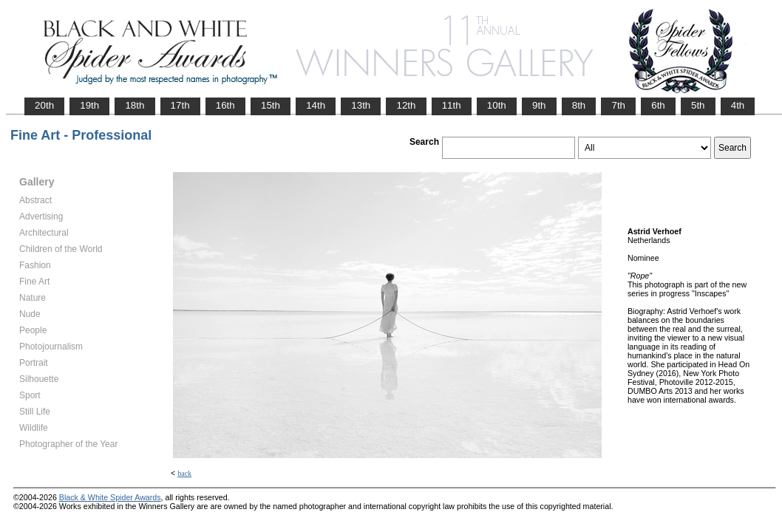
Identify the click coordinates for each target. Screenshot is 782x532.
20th (44, 105)
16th (225, 105)
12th (406, 105)
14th (316, 105)
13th (361, 105)
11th (452, 105)
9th (539, 105)
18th (135, 105)
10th (497, 105)
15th (271, 105)
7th (618, 105)
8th (579, 105)
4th (738, 105)
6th (658, 105)
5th (698, 105)
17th (180, 105)
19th (89, 105)
